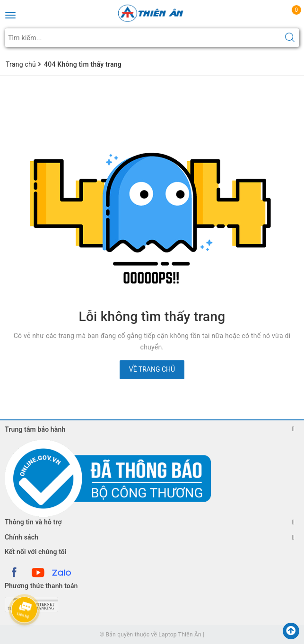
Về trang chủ (152, 369)
